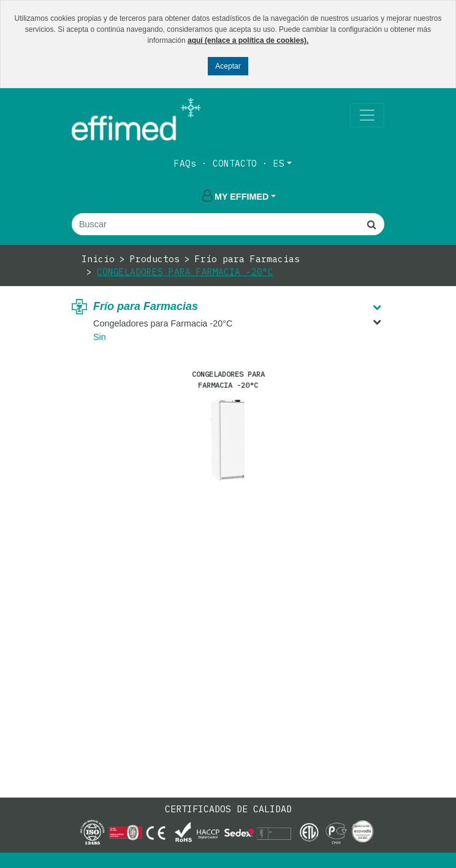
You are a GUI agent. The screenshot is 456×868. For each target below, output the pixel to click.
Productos (155, 259)
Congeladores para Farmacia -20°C (185, 272)
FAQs (185, 163)
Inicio (98, 259)
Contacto (235, 163)
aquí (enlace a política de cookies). (248, 40)
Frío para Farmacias (247, 259)
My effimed (235, 197)
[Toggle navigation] (367, 115)
